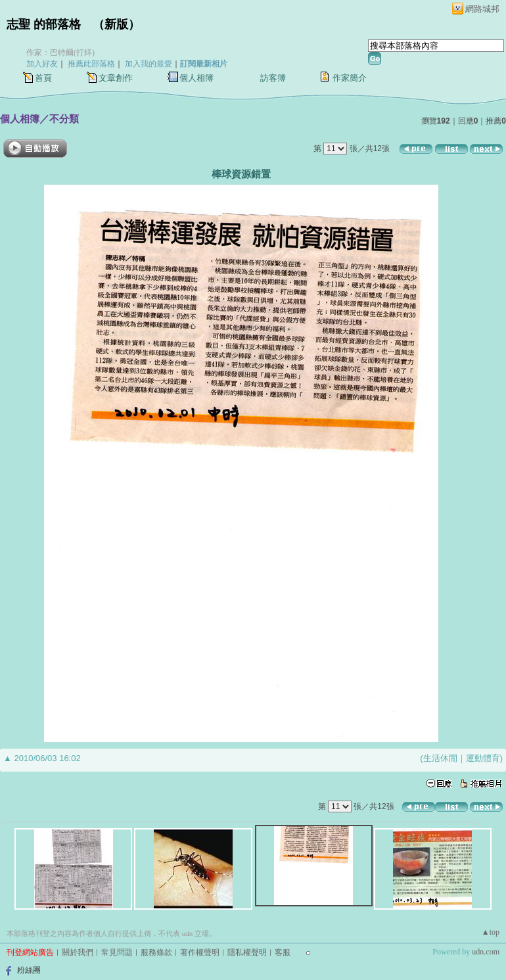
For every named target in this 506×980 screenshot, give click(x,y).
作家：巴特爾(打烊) (60, 53)
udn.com (486, 952)
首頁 (43, 78)
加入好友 (42, 64)
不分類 (64, 119)
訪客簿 (273, 78)
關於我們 (78, 952)
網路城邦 (482, 9)
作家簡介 (350, 78)
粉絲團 (29, 970)
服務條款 (156, 952)
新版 (116, 24)
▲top (491, 932)
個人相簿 (196, 78)
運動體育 (483, 758)
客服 (283, 952)
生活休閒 (440, 758)
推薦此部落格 (91, 64)
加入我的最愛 (149, 64)
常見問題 (117, 952)
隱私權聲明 (247, 952)
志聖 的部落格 (44, 24)
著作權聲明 (200, 952)
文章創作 (116, 78)
